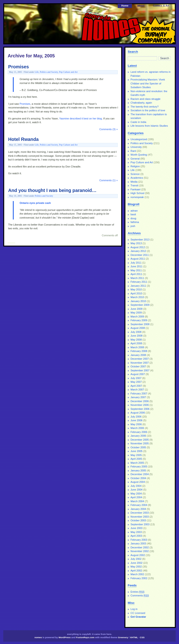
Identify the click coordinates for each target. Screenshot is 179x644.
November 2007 (140, 363)
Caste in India (138, 122)
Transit (134, 185)
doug (133, 218)
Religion (135, 166)
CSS (142, 637)
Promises (19, 67)
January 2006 (138, 436)
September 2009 (140, 305)
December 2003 (140, 513)
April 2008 (136, 343)
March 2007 (137, 390)
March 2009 (137, 317)
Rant (133, 151)
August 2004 (138, 482)
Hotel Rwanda (23, 139)
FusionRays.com (85, 637)
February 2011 (139, 282)
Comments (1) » (108, 180)
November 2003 (140, 517)
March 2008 (137, 347)
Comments (140, 595)
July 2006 (136, 417)
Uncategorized (139, 139)
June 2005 (136, 451)
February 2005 (139, 466)
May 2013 (136, 243)
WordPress (65, 637)
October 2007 (138, 366)
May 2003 (136, 532)
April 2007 (136, 386)
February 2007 (139, 393)
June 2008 (136, 336)
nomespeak (137, 197)
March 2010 (137, 297)
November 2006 (140, 405)
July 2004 (136, 486)
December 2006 (140, 401)
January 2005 (138, 470)
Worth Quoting (139, 155)
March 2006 (137, 428)
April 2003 (136, 536)
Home (125, 6)
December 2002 (140, 547)
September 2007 (140, 370)
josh (133, 226)
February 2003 (139, 540)
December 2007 (140, 359)
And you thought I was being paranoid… (52, 190)
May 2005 (136, 455)
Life (37, 72)
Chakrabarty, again (141, 103)
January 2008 (138, 355)
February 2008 (139, 351)
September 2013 (140, 240)
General (135, 159)
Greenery (123, 637)
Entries (138, 592)
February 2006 (139, 432)
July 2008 (136, 332)
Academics (137, 178)
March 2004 (137, 501)
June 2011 (136, 266)
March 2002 (137, 574)
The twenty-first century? (145, 107)
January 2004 (138, 509)
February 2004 (139, 505)
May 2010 (136, 289)
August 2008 (138, 328)
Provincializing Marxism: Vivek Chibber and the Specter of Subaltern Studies (148, 83)
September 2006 (140, 409)
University (136, 147)
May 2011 (136, 270)
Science (135, 174)
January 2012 (138, 251)
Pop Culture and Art (68, 72)
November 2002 (140, 551)
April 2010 (136, 293)
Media (134, 182)
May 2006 (136, 424)
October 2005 (138, 447)
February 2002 (139, 578)
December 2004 (140, 474)
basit (133, 214)
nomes (38, 637)
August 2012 (138, 247)
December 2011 (140, 255)
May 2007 (136, 382)
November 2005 (140, 443)
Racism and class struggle (145, 99)
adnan (134, 211)
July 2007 (136, 378)
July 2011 (136, 263)
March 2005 (137, 463)
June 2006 (136, 420)
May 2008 (136, 340)
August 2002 (138, 555)
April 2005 (136, 459)
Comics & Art (161, 6)
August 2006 (138, 413)
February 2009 (139, 320)
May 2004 (136, 494)
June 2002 (136, 563)
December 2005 (140, 440)
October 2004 (138, 478)
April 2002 (136, 571)
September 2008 (140, 324)
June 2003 (136, 528)
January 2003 (138, 543)
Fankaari (136, 189)
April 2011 (136, 274)
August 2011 (138, 259)
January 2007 (138, 397)
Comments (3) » (108, 129)
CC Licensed (138, 613)
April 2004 (136, 497)
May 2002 (136, 567)
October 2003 (138, 520)
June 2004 (136, 490)
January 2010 (138, 301)
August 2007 (138, 374)
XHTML (134, 637)
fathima (135, 222)
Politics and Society (49, 72)
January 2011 (138, 286)
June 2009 (136, 309)
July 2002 (136, 559)
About (141, 6)
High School (137, 193)
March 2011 (137, 278)
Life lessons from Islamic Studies (149, 126)
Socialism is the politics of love (148, 110)
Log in (134, 609)
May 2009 (136, 313)
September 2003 (140, 524)
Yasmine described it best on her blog (81, 118)
